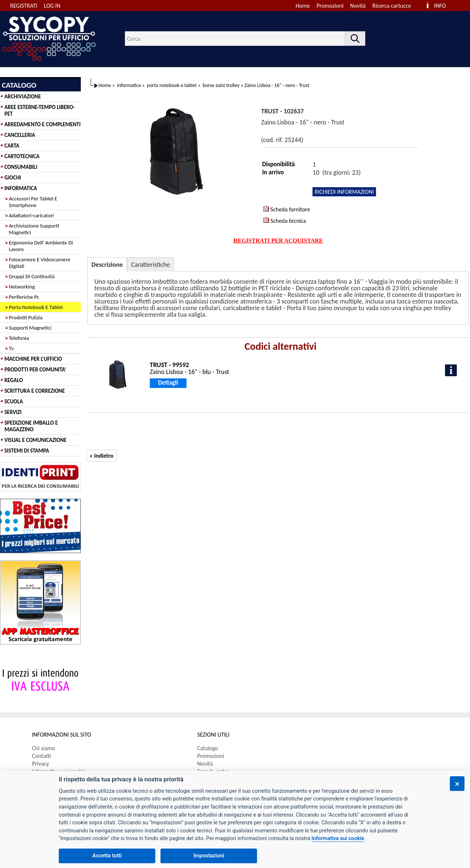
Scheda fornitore (287, 209)
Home (303, 6)
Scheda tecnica (285, 221)
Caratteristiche (151, 265)
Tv (11, 348)
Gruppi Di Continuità (32, 276)
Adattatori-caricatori (31, 215)
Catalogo (208, 748)
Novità (358, 6)
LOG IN (52, 6)
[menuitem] (395, 6)
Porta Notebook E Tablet (36, 307)
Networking (22, 287)
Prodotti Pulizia (26, 317)
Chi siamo (44, 748)
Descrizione (107, 265)
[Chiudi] (457, 784)
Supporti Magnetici (30, 328)
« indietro (102, 456)
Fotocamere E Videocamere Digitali (39, 263)
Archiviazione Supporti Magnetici (34, 229)
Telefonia (19, 338)
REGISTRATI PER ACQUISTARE (278, 241)
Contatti (41, 756)
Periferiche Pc (24, 297)
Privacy (40, 764)
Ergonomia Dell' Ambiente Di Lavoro (41, 246)
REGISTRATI (24, 6)
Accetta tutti (107, 856)
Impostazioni (209, 856)
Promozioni (330, 6)
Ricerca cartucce (392, 6)
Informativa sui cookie (338, 838)
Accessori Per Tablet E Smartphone (33, 202)
